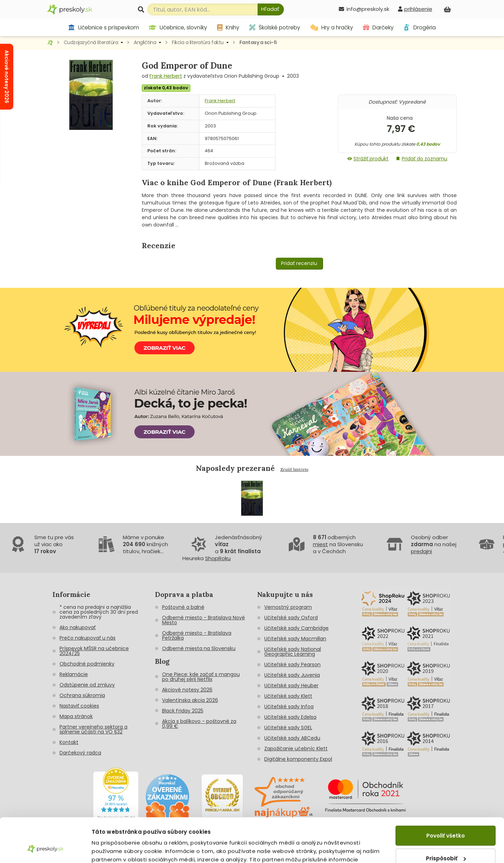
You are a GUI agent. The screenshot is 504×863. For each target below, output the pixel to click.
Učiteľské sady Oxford (291, 618)
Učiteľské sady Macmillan (295, 639)
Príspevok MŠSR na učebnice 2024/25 (94, 651)
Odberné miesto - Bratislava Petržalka (197, 635)
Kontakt (69, 742)
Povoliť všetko (446, 798)
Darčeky (378, 27)
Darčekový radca (80, 753)
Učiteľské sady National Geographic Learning (293, 652)
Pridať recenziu (299, 263)
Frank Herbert (166, 76)
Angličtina (145, 42)
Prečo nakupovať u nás (87, 638)
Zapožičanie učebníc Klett (296, 749)
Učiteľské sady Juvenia (292, 675)
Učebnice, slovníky (178, 27)
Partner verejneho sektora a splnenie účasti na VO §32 (93, 729)
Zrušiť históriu (294, 469)
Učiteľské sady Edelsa (290, 717)
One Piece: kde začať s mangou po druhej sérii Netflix (201, 677)
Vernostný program (288, 607)
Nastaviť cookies (79, 706)
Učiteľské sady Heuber (291, 685)
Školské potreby (275, 27)
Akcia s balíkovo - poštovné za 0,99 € (199, 724)
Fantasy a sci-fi (258, 42)
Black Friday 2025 (183, 711)
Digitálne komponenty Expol (298, 759)
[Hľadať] (271, 9)
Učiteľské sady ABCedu (292, 738)
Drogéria (419, 27)
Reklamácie (74, 674)
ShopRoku (218, 558)
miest (320, 544)
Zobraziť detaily (114, 849)
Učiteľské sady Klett (288, 696)
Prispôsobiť (446, 820)
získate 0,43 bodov (166, 88)
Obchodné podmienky (87, 664)
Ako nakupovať (78, 627)
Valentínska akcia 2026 (190, 700)
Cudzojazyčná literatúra (91, 42)
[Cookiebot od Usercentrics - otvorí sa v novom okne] (45, 849)
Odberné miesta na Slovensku (199, 648)
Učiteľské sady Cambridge (296, 628)
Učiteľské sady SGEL (288, 728)
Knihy (228, 27)
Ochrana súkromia (82, 695)
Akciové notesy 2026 (187, 690)
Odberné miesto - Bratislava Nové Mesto (204, 620)
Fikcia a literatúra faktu (198, 42)
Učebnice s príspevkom (103, 27)
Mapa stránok (76, 716)
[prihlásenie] (415, 9)
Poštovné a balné (183, 607)
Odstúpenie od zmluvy (87, 685)
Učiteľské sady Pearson (292, 664)
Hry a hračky (332, 27)
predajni (421, 551)
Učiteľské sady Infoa (289, 707)
